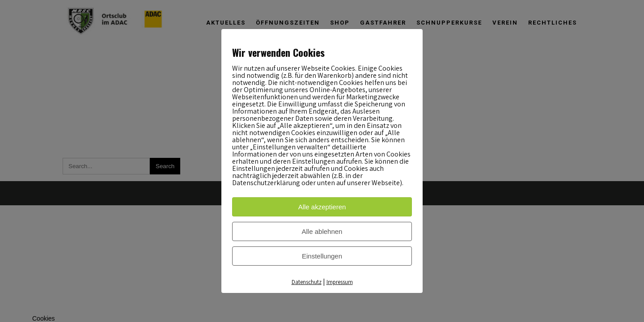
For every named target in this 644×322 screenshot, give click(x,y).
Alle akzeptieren (322, 207)
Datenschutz (307, 282)
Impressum (340, 282)
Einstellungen (322, 256)
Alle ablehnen (322, 231)
